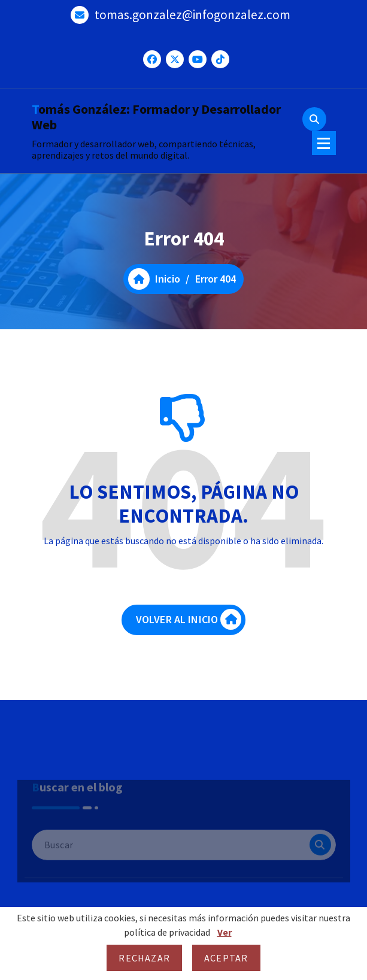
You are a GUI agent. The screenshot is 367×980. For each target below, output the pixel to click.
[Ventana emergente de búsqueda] (314, 119)
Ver (225, 932)
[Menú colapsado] (324, 143)
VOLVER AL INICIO (189, 625)
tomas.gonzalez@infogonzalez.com (192, 12)
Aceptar (226, 958)
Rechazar (144, 958)
